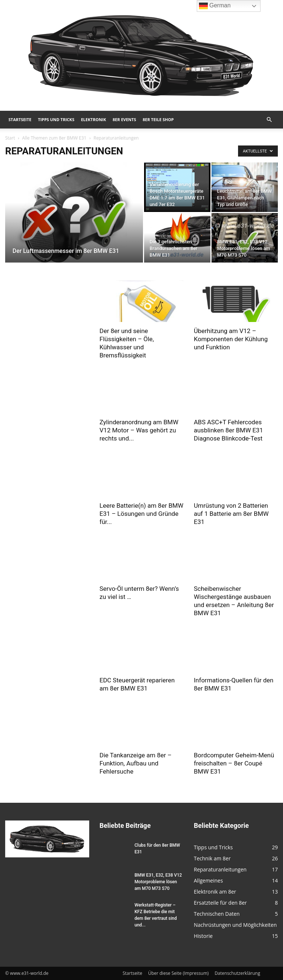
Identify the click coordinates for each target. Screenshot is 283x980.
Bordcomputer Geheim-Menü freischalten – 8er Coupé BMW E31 (234, 763)
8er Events (124, 119)
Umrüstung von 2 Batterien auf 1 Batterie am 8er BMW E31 (231, 514)
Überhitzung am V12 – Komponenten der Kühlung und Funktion (231, 339)
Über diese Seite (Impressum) (178, 973)
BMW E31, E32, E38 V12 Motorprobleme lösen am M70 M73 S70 (158, 882)
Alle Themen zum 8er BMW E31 (54, 138)
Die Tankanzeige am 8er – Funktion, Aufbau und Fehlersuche (136, 763)
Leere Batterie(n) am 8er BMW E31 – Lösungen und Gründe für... (141, 514)
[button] (269, 120)
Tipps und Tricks (56, 119)
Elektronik (94, 119)
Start (10, 138)
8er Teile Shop (158, 119)
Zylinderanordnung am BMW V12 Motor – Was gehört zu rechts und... (139, 430)
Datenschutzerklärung (237, 973)
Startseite (20, 119)
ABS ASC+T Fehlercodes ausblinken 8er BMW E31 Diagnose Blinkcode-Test (228, 430)
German (215, 6)
